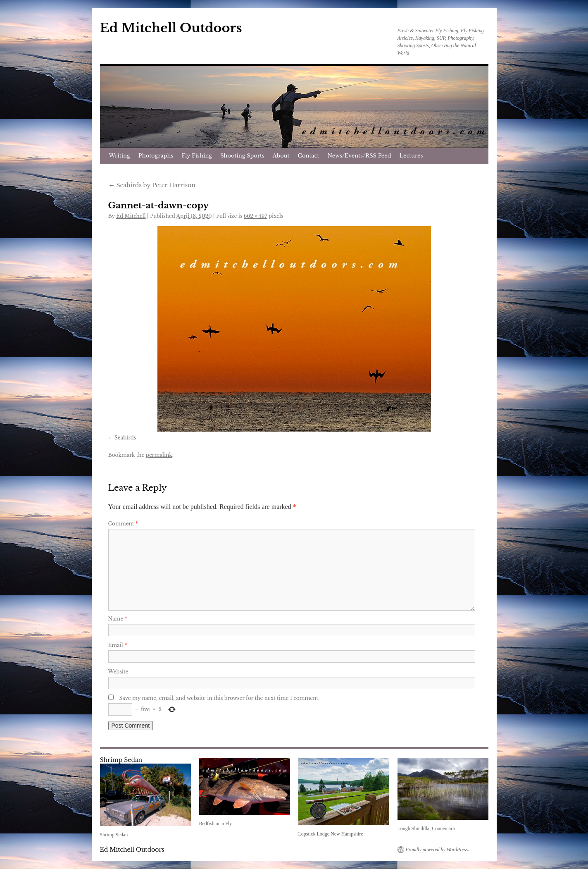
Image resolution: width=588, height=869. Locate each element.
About (281, 156)
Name (118, 619)
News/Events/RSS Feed (359, 156)
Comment (123, 524)
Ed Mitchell (131, 216)
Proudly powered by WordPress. (438, 850)
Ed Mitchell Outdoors (171, 28)
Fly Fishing (197, 156)
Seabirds (125, 438)
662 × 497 (256, 216)
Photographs (156, 156)
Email (118, 645)
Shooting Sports (242, 156)
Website (118, 672)
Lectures (411, 156)
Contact (309, 156)
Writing (120, 156)
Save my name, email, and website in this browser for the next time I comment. (220, 698)
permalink (159, 455)
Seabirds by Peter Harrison (152, 185)
